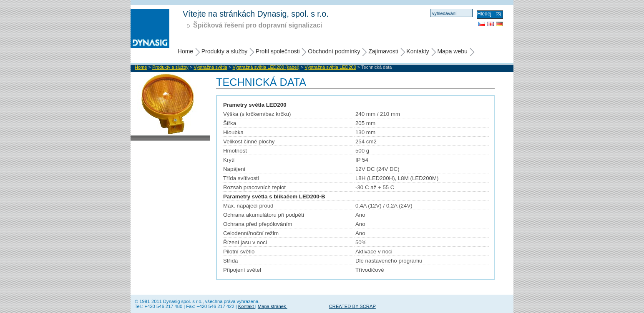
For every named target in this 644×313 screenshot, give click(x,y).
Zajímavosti (383, 51)
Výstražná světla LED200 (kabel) (266, 67)
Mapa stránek (273, 306)
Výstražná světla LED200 (330, 67)
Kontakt (247, 306)
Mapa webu (452, 51)
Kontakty (418, 51)
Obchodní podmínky (334, 51)
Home (185, 51)
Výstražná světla (210, 67)
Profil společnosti (278, 51)
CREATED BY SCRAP (352, 306)
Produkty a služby (225, 51)
